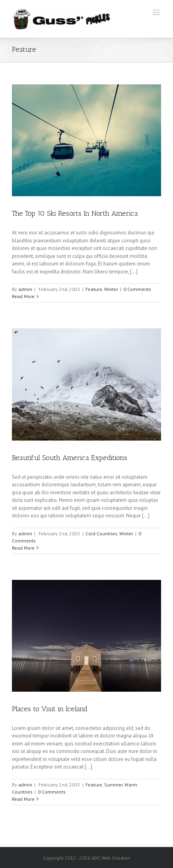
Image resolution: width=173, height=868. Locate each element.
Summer (113, 785)
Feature (94, 289)
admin (25, 289)
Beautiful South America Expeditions (70, 458)
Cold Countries (101, 533)
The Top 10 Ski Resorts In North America (75, 213)
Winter (111, 289)
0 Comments (137, 289)
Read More (23, 296)
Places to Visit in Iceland (50, 709)
